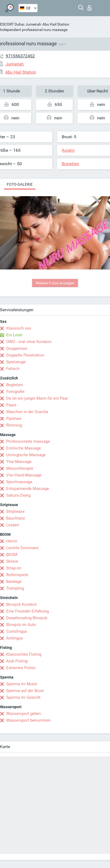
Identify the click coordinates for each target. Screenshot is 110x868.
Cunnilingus (17, 631)
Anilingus (15, 638)
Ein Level (14, 335)
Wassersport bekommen (28, 720)
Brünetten (70, 164)
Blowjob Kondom (22, 604)
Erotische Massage (24, 448)
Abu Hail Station (56, 24)
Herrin (12, 541)
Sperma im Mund (21, 684)
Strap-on (14, 568)
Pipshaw (14, 419)
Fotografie (15, 392)
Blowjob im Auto (21, 625)
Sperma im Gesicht (23, 697)
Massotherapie (20, 468)
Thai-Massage (19, 462)
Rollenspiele (17, 575)
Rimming (14, 425)
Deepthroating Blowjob (27, 618)
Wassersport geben (24, 714)
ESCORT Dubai (12, 24)
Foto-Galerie (20, 184)
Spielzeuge (16, 362)
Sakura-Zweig (18, 495)
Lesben (13, 525)
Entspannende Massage (28, 489)
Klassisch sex (19, 328)
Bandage (14, 582)
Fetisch (13, 369)
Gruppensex (17, 348)
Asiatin (68, 150)
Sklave (12, 561)
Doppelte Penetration (25, 355)
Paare (11, 405)
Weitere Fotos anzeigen (55, 283)
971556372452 (20, 56)
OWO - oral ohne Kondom (29, 342)
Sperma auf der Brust (25, 691)
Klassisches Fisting (24, 654)
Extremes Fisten (21, 668)
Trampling (15, 588)
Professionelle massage (28, 441)
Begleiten (15, 385)
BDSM (12, 555)
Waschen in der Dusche (27, 412)
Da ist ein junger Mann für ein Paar (37, 398)
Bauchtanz (16, 518)
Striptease (15, 511)
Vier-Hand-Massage (24, 475)
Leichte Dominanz (22, 548)
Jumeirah (33, 24)
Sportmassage (19, 482)
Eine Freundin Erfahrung (27, 611)
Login (90, 8)
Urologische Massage (26, 455)
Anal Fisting (17, 661)
